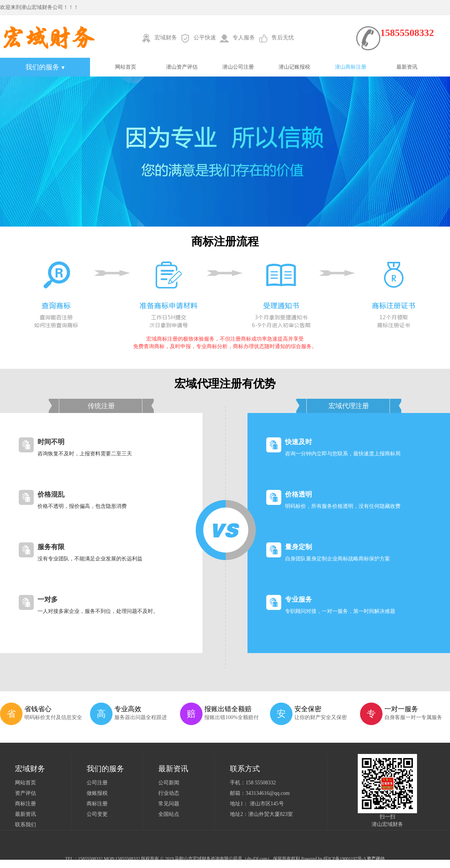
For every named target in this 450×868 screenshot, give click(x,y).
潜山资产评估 (182, 67)
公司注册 (97, 783)
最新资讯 (407, 67)
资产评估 (25, 793)
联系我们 (25, 825)
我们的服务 (45, 67)
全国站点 (169, 814)
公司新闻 (169, 783)
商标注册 (25, 804)
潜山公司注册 (238, 67)
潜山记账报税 (294, 67)
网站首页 (126, 67)
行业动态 (169, 793)
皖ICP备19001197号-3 (345, 859)
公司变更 (97, 814)
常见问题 (169, 804)
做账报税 (97, 793)
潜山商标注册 (351, 67)
